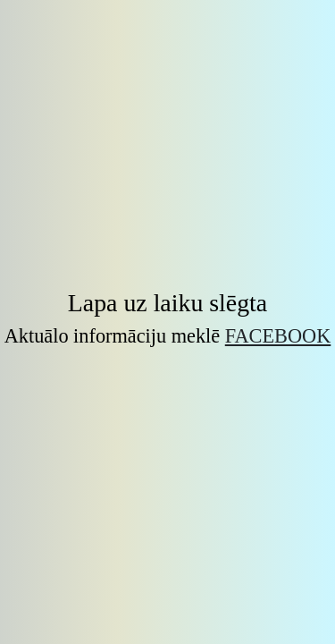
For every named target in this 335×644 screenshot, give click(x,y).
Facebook (278, 336)
